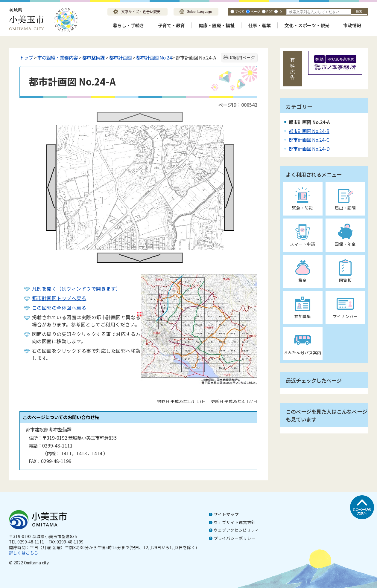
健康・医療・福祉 (217, 25)
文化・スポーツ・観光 (307, 25)
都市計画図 (120, 57)
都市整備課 (94, 57)
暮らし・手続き (129, 25)
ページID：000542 (238, 105)
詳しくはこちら (24, 553)
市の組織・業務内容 (58, 57)
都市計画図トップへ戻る (59, 298)
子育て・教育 (171, 25)
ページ (255, 11)
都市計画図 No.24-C (309, 140)
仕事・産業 (260, 25)
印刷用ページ (242, 57)
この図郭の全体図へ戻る (59, 308)
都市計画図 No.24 (154, 57)
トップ (26, 57)
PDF (269, 11)
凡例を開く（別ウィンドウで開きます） (76, 288)
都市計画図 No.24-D (309, 149)
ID (280, 11)
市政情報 (352, 25)
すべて (240, 11)
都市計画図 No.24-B (309, 131)
